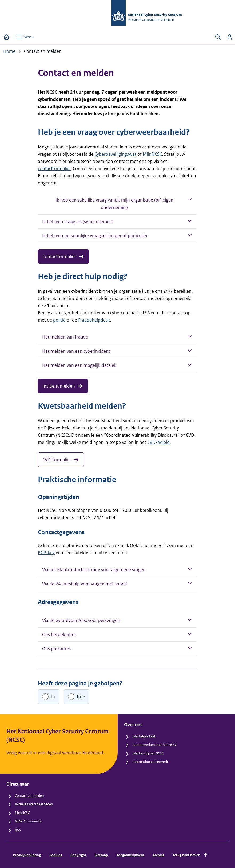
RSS (18, 830)
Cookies (56, 855)
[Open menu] (25, 37)
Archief (158, 855)
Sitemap (101, 855)
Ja (53, 697)
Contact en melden (29, 796)
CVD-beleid (158, 442)
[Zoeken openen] (218, 37)
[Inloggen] (230, 37)
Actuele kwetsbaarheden (34, 804)
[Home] (6, 37)
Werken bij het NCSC (148, 753)
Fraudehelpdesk (94, 320)
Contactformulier (63, 256)
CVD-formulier (61, 460)
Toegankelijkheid (130, 855)
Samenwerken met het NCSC (155, 745)
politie (59, 320)
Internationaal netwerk (150, 762)
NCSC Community (28, 821)
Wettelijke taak (144, 736)
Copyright (78, 855)
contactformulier (54, 168)
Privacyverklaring (27, 855)
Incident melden (63, 386)
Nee (81, 697)
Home (9, 51)
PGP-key (46, 553)
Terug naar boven (191, 855)
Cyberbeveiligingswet (115, 154)
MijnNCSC (152, 154)
